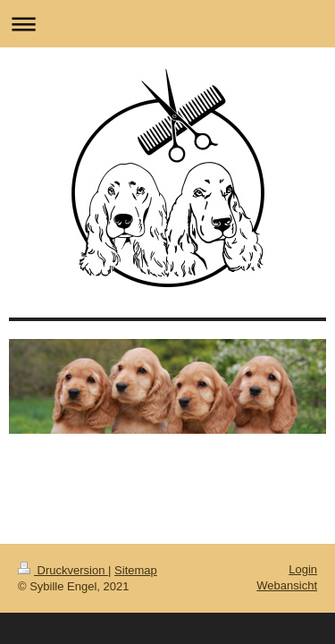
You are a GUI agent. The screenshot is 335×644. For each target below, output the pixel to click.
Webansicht (287, 585)
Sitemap (136, 570)
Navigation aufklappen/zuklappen (167, 24)
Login (303, 569)
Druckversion (63, 570)
